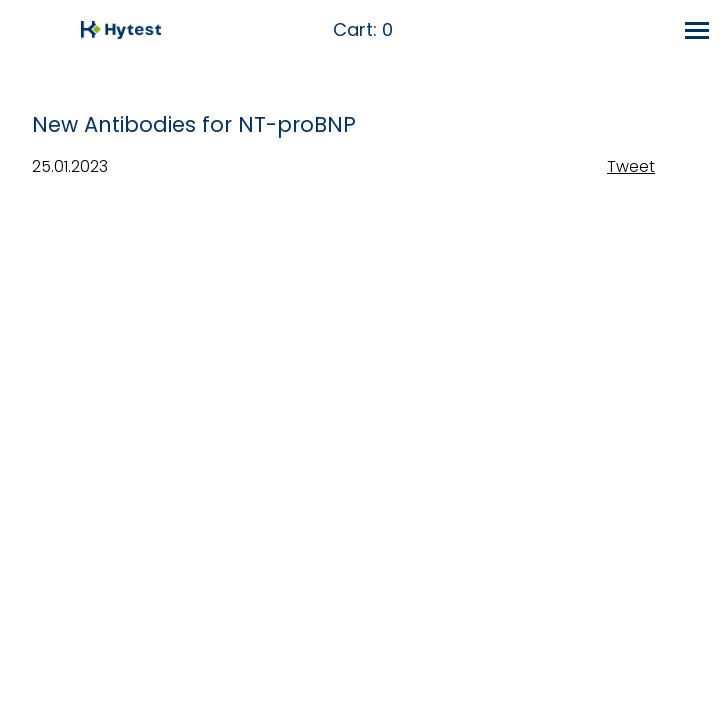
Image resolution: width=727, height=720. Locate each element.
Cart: (363, 30)
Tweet (631, 166)
